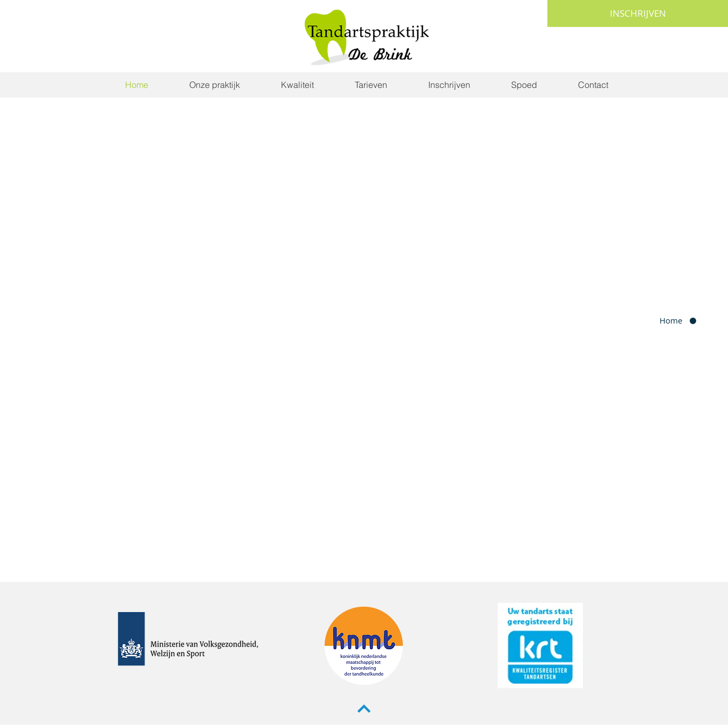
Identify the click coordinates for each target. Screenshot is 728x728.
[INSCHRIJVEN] (638, 13)
